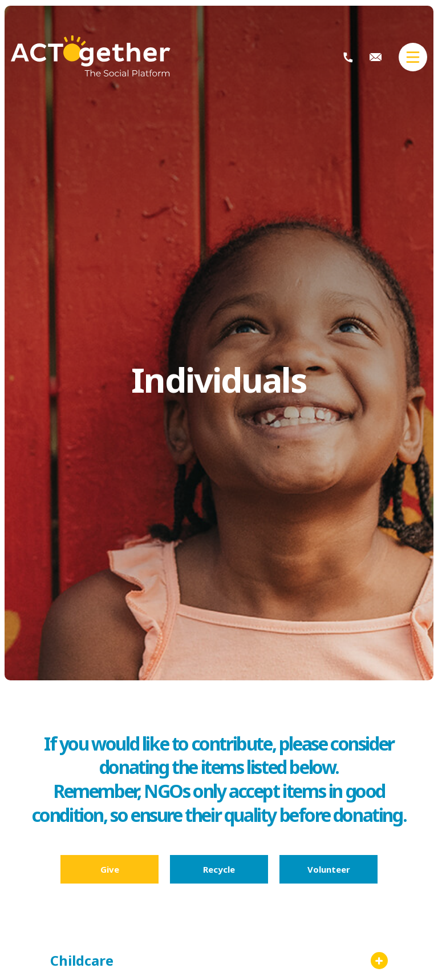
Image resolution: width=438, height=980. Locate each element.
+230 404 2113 (348, 57)
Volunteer (329, 869)
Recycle (219, 869)
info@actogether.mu (376, 57)
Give (110, 869)
